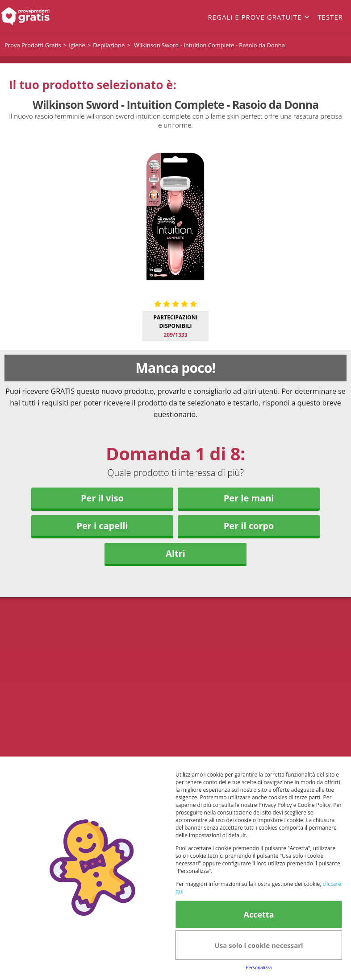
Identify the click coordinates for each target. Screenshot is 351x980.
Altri (175, 553)
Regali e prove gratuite (255, 17)
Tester (330, 17)
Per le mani (249, 498)
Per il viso (102, 498)
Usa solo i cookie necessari (259, 945)
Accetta (259, 914)
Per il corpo (249, 526)
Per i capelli (102, 526)
